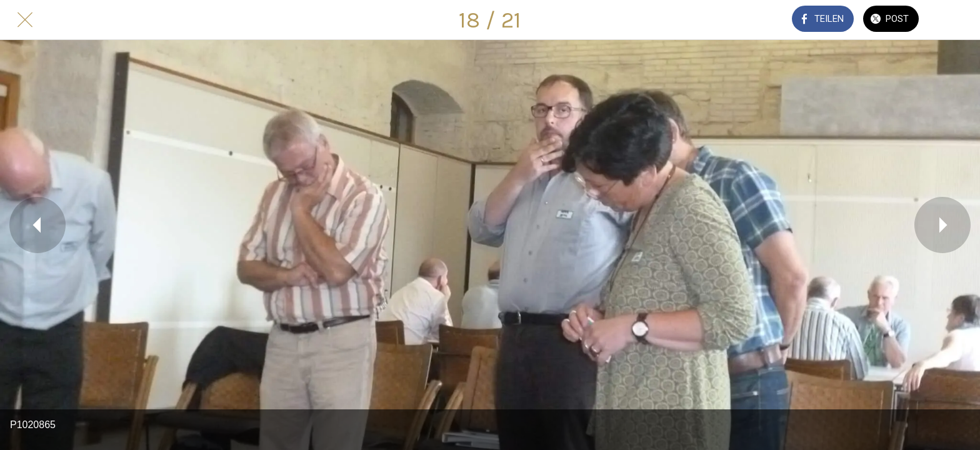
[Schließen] (25, 20)
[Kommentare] (955, 20)
